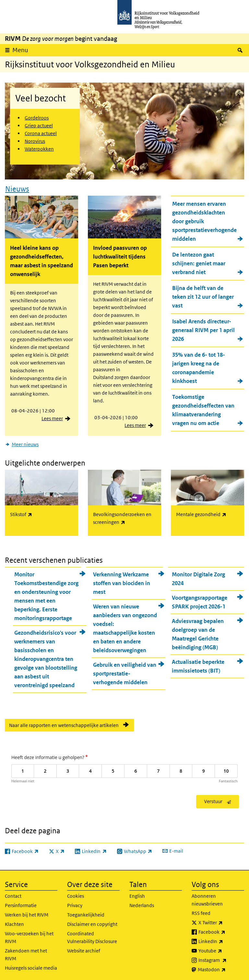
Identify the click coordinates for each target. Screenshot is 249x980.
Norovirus (35, 141)
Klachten (14, 922)
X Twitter (221, 921)
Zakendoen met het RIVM (26, 953)
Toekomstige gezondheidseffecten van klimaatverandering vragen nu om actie (203, 409)
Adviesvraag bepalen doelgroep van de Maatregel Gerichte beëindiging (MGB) (198, 632)
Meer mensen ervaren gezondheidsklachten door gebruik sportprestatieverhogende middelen (204, 220)
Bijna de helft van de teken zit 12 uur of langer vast (203, 296)
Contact (13, 894)
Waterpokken (39, 149)
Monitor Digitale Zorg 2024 (198, 576)
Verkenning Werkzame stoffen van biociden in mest (122, 581)
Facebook (221, 930)
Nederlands (142, 903)
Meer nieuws (25, 443)
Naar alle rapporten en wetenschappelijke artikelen (64, 723)
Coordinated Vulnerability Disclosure (92, 935)
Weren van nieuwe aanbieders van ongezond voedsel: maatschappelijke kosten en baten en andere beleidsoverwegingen (125, 626)
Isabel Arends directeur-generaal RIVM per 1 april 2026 (203, 329)
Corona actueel (41, 133)
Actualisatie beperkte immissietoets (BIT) (198, 664)
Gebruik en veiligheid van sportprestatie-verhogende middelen (125, 671)
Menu (20, 50)
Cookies (76, 894)
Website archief (84, 949)
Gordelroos (37, 118)
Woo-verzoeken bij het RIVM (29, 935)
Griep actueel (39, 126)
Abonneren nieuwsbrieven (207, 898)
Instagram (221, 958)
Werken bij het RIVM (27, 913)
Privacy (75, 903)
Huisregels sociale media (31, 966)
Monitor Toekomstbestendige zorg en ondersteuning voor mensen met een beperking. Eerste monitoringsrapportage (46, 594)
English (137, 894)
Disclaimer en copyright (92, 922)
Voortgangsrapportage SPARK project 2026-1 (200, 600)
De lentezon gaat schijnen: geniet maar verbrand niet (199, 262)
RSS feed (201, 911)
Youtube (221, 949)
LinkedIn (221, 940)
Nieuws (17, 188)
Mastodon (221, 968)
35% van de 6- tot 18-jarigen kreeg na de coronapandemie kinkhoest (199, 367)
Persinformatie (21, 903)
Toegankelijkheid (86, 913)
